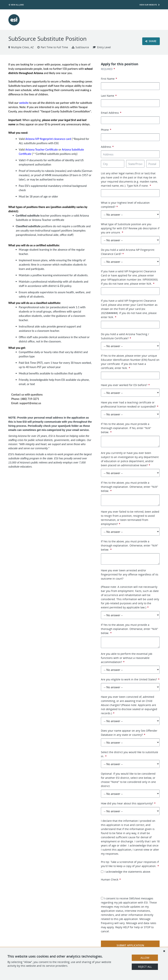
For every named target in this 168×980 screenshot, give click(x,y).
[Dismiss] (164, 951)
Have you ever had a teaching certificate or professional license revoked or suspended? (130, 404)
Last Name (109, 96)
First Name (109, 79)
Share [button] (151, 41)
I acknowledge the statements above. (126, 872)
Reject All (145, 967)
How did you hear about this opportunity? (128, 803)
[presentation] (129, 889)
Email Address (111, 113)
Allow (145, 958)
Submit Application (130, 945)
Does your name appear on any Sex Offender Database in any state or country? (129, 733)
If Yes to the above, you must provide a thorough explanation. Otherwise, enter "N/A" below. (130, 487)
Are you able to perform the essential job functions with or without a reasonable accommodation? (127, 658)
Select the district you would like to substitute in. (130, 754)
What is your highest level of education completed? (125, 205)
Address (107, 147)
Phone (106, 130)
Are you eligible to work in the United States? (130, 679)
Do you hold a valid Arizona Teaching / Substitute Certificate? (125, 336)
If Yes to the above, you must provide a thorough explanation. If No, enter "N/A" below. (126, 428)
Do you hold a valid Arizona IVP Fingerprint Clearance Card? (128, 252)
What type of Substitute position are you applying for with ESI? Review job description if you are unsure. (130, 228)
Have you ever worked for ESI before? (125, 385)
